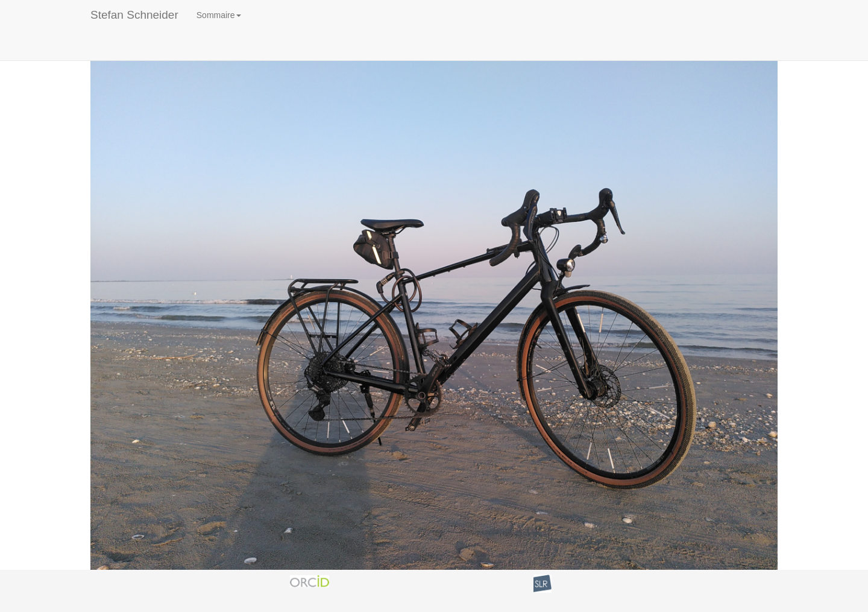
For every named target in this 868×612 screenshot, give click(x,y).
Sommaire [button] (219, 15)
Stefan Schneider (134, 15)
